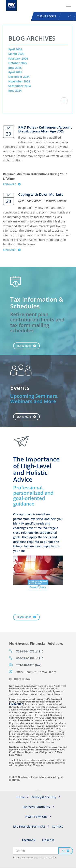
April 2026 (15, 49)
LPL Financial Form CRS (29, 826)
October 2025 (18, 63)
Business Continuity (36, 807)
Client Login (46, 16)
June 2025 (15, 68)
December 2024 (19, 77)
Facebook (29, 840)
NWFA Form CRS (36, 817)
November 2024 (19, 81)
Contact (57, 826)
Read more (14, 184)
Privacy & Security (44, 797)
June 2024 (15, 91)
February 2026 (18, 58)
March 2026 (16, 54)
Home (21, 797)
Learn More (24, 346)
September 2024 (20, 86)
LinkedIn (48, 840)
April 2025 (15, 72)
